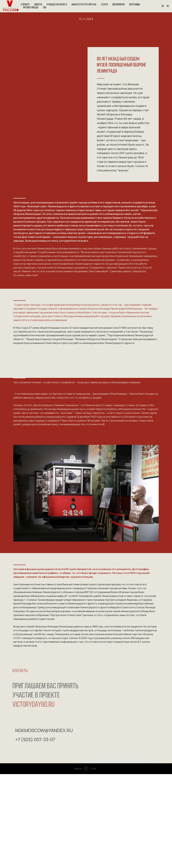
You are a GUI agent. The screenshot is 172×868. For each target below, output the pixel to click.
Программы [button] (135, 5)
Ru (168, 6)
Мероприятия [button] (118, 5)
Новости (38, 5)
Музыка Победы (31, 8)
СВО (45, 8)
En (163, 6)
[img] (18, 754)
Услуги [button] (104, 5)
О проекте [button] (25, 5)
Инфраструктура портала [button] (84, 5)
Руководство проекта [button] (57, 5)
